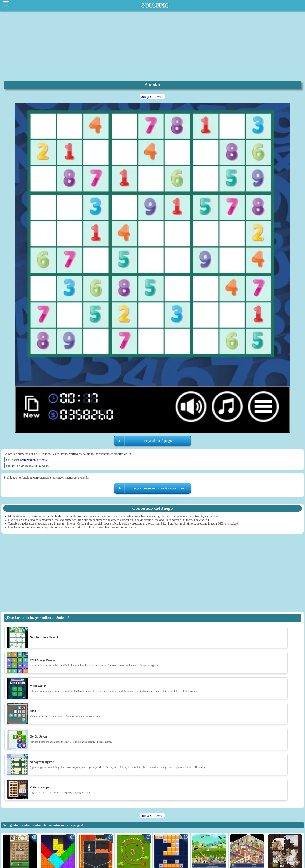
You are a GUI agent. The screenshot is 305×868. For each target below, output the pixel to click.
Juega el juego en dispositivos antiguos (158, 488)
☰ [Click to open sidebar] (6, 4)
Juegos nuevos (152, 97)
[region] (152, 45)
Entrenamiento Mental (34, 460)
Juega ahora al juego (158, 441)
